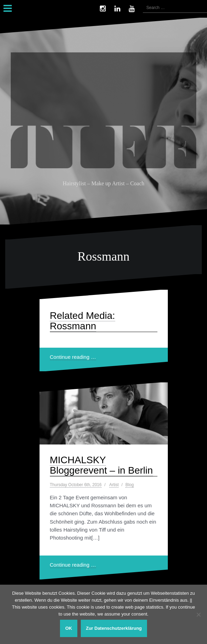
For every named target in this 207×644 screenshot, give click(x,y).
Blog (130, 485)
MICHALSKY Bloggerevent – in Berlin (101, 465)
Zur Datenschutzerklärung (114, 628)
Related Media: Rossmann (83, 321)
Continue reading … (73, 357)
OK (69, 628)
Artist (114, 485)
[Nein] (198, 615)
